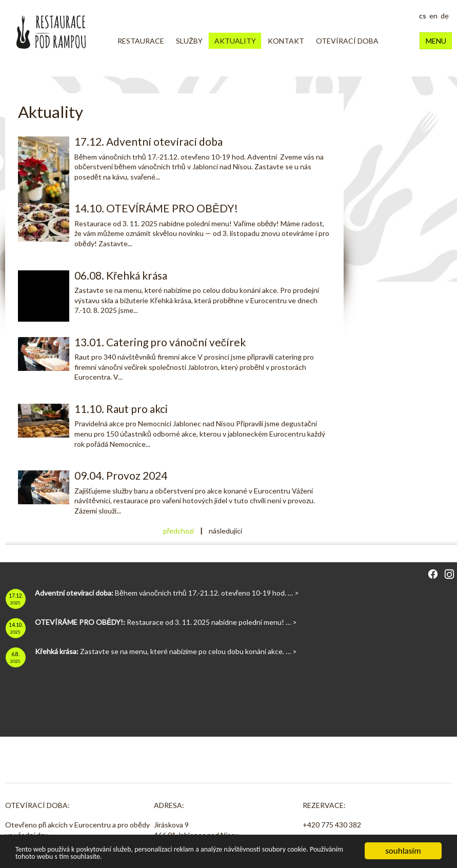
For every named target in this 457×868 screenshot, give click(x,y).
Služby (189, 41)
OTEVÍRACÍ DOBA (347, 41)
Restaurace (141, 41)
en (433, 16)
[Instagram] (449, 576)
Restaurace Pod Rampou (51, 32)
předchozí (179, 531)
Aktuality (235, 41)
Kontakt (286, 41)
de (445, 16)
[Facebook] (433, 576)
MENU (436, 41)
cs (423, 16)
